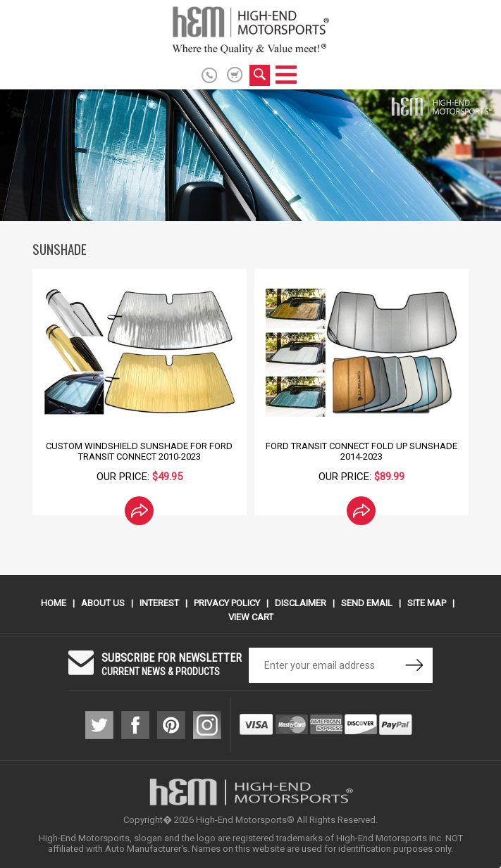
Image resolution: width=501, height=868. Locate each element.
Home (54, 603)
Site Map (427, 603)
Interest (159, 603)
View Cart (251, 617)
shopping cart (235, 75)
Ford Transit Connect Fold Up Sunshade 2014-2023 (361, 451)
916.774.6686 (212, 75)
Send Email (367, 603)
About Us (103, 603)
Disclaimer (301, 603)
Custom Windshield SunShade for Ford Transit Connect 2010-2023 (139, 451)
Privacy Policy (227, 603)
